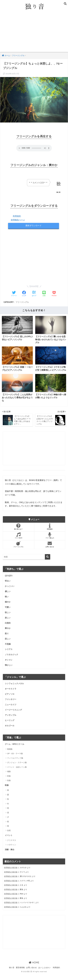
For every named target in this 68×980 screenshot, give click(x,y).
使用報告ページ (18, 220)
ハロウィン (12, 851)
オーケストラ (11, 694)
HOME (34, 968)
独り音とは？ (18, 530)
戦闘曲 (10, 755)
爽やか (8, 633)
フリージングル (22, 302)
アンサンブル (11, 721)
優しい (8, 595)
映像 (7, 791)
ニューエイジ (11, 710)
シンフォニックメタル (15, 689)
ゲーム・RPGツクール (15, 750)
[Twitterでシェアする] (14, 294)
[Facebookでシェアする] (24, 294)
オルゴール (10, 732)
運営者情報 (20, 974)
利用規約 (17, 216)
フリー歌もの (50, 539)
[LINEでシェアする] (44, 294)
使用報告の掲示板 (11, 874)
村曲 (9, 782)
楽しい (8, 622)
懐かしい (9, 670)
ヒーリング (10, 726)
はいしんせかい (44, 974)
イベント (9, 842)
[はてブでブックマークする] (34, 294)
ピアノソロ (10, 700)
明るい (8, 585)
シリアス (9, 654)
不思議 (8, 649)
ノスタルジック (12, 660)
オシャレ (9, 665)
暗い (7, 601)
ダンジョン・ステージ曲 (17, 769)
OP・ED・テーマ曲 (15, 760)
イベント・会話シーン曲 (17, 773)
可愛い (8, 611)
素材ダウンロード (33, 226)
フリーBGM (18, 539)
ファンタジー (11, 705)
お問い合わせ (50, 548)
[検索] (48, 561)
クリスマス (12, 847)
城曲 (9, 778)
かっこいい (10, 590)
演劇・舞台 (10, 856)
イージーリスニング (14, 716)
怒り (7, 638)
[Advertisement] (34, 34)
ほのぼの (9, 579)
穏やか (8, 606)
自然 (9, 837)
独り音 (12, 974)
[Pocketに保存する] (54, 294)
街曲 (9, 787)
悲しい (8, 644)
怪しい (8, 617)
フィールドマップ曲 (15, 764)
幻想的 (8, 628)
